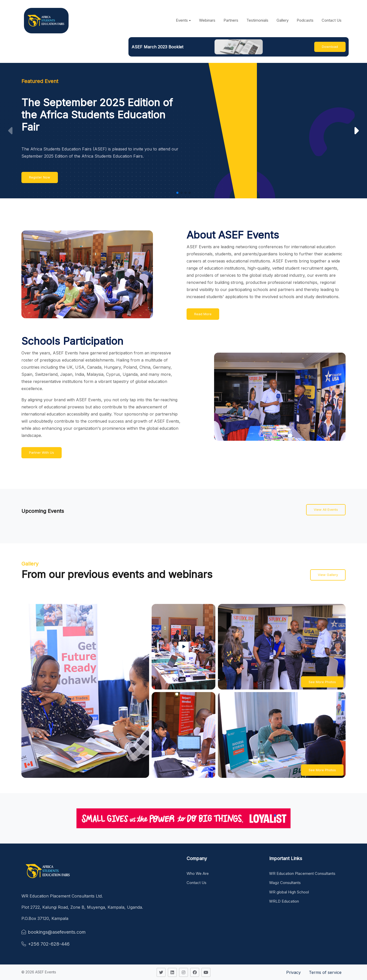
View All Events (326, 509)
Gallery (283, 20)
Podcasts (305, 20)
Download (330, 47)
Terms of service (325, 972)
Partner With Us (42, 452)
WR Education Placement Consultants (302, 873)
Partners (231, 20)
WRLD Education (284, 901)
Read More (203, 314)
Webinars (207, 20)
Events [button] (182, 20)
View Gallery (328, 575)
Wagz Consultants (285, 883)
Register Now (40, 177)
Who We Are (198, 873)
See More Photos (322, 682)
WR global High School (289, 892)
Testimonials (257, 20)
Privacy (293, 972)
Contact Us (332, 20)
